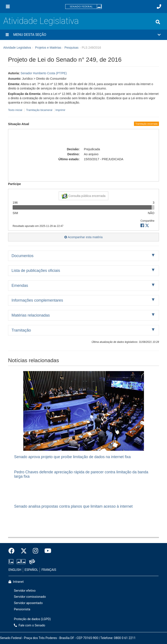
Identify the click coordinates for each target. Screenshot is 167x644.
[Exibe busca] (158, 22)
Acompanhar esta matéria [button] (83, 237)
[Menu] (8, 7)
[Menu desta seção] (7, 35)
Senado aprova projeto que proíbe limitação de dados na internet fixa (72, 457)
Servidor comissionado (30, 597)
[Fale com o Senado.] (159, 7)
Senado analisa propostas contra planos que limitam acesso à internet (73, 506)
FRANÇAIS (49, 570)
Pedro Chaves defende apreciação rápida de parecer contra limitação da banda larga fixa (81, 474)
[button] (83, 35)
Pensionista (22, 609)
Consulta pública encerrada (83, 196)
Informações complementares (37, 300)
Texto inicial (16, 110)
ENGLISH (15, 570)
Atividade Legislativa (41, 21)
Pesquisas (71, 48)
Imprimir (60, 110)
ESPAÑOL (31, 570)
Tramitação (21, 330)
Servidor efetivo (25, 591)
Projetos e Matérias (48, 48)
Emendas (20, 286)
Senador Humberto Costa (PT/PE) (44, 73)
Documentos (23, 256)
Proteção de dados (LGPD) (32, 619)
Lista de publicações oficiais (36, 271)
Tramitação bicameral (39, 110)
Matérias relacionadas (31, 315)
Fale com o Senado (30, 625)
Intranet (16, 582)
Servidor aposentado (28, 603)
